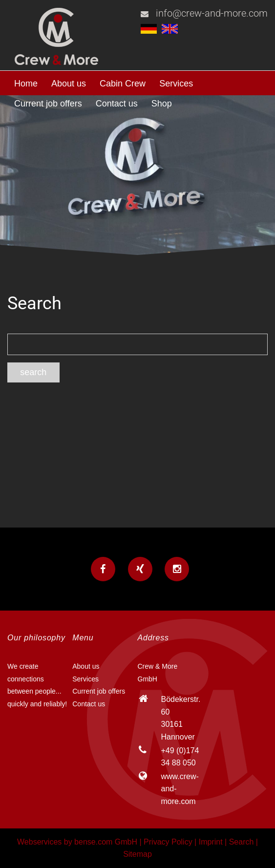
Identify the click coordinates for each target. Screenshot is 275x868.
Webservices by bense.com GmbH (77, 842)
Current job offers (48, 104)
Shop (162, 104)
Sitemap (137, 854)
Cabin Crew (123, 84)
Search (242, 842)
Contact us (117, 104)
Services (176, 84)
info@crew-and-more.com (212, 13)
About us (69, 84)
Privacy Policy (168, 842)
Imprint (211, 842)
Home (26, 84)
